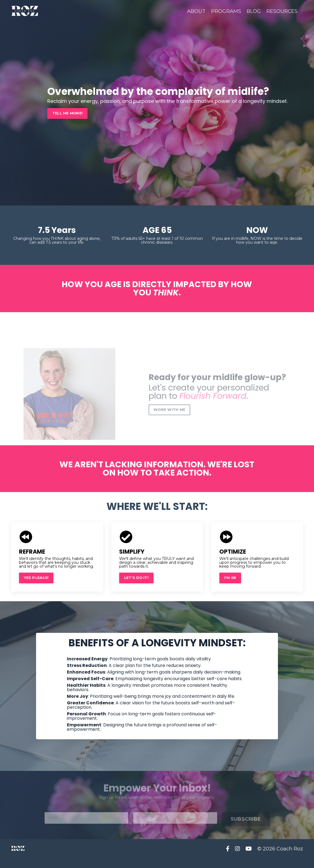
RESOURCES (282, 11)
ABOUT (196, 11)
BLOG (253, 11)
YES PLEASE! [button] (36, 577)
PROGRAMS (226, 11)
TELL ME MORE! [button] (67, 113)
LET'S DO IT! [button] (137, 577)
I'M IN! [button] (230, 577)
